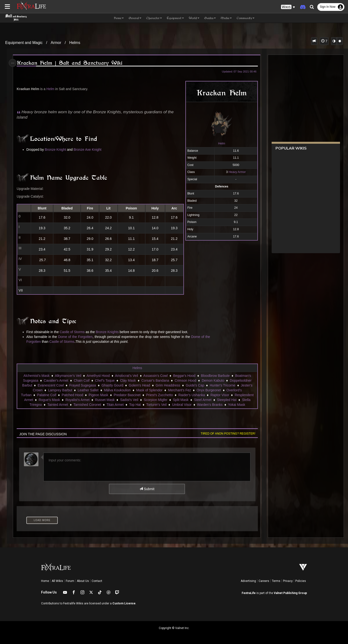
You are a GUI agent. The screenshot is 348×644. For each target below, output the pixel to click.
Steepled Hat (227, 400)
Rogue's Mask (49, 400)
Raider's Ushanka (191, 395)
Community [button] (246, 18)
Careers (264, 581)
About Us (83, 581)
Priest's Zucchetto (159, 395)
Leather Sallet (88, 390)
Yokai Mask (236, 405)
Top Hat (135, 405)
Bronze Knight (56, 150)
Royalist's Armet (77, 400)
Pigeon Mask (98, 395)
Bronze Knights (108, 332)
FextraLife (249, 593)
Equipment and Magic (24, 43)
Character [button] (154, 18)
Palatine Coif (47, 395)
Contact (97, 581)
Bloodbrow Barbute (215, 376)
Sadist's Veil (129, 400)
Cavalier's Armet (56, 380)
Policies (301, 581)
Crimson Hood (185, 380)
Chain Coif (82, 380)
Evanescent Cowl (51, 385)
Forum (70, 581)
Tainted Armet (58, 405)
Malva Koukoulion (117, 390)
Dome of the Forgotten (76, 337)
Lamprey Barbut (60, 390)
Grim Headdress (168, 385)
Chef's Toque (105, 380)
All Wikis (57, 581)
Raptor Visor (220, 395)
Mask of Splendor (149, 390)
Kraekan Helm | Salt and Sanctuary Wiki (70, 63)
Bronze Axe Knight (88, 150)
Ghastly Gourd (112, 385)
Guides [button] (210, 18)
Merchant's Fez (179, 390)
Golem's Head (139, 385)
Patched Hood (72, 395)
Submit (147, 489)
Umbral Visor (182, 405)
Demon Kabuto (213, 380)
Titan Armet (115, 405)
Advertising (248, 581)
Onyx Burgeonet (209, 390)
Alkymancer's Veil (68, 376)
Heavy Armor (236, 172)
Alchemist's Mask (36, 376)
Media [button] (226, 18)
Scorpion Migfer (155, 400)
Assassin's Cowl (155, 376)
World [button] (194, 18)
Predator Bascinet (127, 395)
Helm (221, 143)
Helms (75, 43)
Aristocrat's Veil (126, 376)
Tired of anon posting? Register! (227, 434)
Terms (276, 581)
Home (45, 581)
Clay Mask (128, 380)
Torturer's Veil (156, 405)
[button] (288, 7)
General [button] (135, 18)
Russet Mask (105, 400)
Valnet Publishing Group (290, 593)
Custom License (124, 603)
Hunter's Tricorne (222, 385)
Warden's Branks (210, 405)
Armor (56, 43)
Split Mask (181, 400)
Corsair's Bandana (155, 380)
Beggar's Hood (184, 376)
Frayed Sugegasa (83, 385)
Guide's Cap (195, 385)
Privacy (288, 581)
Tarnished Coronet (87, 405)
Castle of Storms (73, 332)
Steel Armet (203, 400)
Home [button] (119, 18)
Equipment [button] (175, 18)
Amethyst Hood (98, 376)
